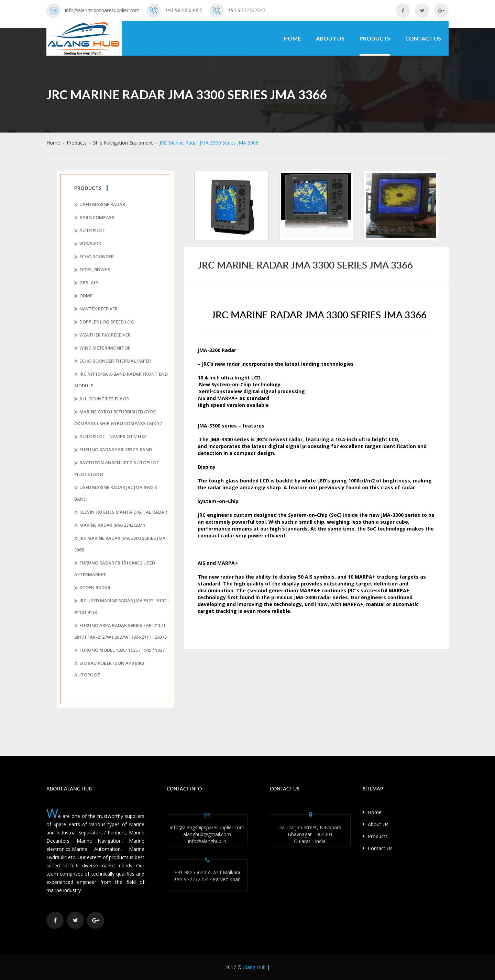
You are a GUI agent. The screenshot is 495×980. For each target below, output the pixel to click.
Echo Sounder (94, 257)
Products (375, 38)
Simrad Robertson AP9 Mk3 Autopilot (109, 669)
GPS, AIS (86, 283)
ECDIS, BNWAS (92, 270)
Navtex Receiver (96, 309)
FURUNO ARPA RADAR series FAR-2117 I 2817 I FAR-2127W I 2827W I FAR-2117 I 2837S (121, 631)
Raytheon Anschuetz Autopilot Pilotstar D (117, 468)
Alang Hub (254, 967)
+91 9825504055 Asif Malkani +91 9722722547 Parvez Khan (207, 876)
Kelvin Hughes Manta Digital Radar (121, 512)
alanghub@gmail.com (207, 834)
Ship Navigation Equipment (123, 143)
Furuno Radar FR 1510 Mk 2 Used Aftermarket (115, 569)
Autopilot (90, 231)
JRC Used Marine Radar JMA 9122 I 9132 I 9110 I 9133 (122, 606)
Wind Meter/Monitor (102, 348)
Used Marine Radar (100, 205)
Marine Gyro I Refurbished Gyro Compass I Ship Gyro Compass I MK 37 (118, 418)
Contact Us (423, 38)
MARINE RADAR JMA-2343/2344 (109, 525)
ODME (83, 296)
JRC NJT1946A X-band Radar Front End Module (121, 380)
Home (292, 38)
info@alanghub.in (207, 841)
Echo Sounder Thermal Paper (113, 361)
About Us (330, 38)
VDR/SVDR (88, 244)
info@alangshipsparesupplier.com (102, 10)
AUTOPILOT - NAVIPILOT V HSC (111, 437)
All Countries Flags (102, 399)
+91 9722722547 (247, 10)
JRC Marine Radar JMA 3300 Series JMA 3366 (120, 544)
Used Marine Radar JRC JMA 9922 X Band (116, 493)
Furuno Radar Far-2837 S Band (113, 450)
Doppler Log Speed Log (104, 322)
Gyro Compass (94, 218)
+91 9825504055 (184, 10)
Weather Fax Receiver (102, 335)
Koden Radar (92, 588)
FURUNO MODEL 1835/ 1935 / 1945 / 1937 (119, 650)
